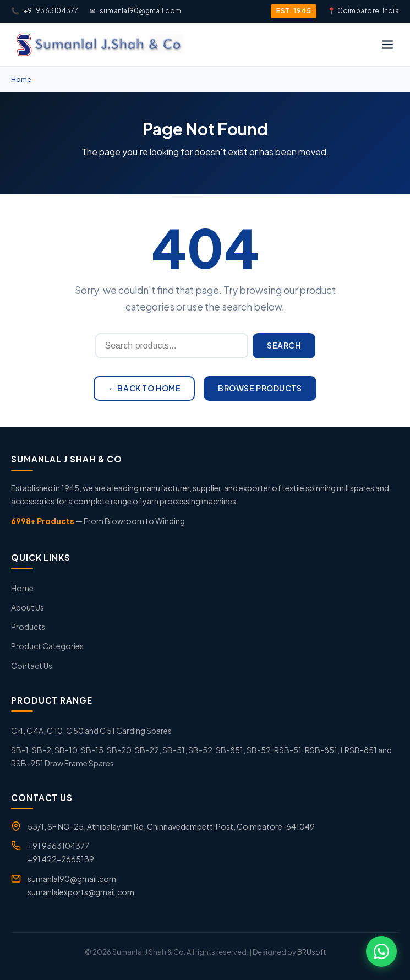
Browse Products (260, 388)
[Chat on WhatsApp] (381, 951)
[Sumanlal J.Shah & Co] (99, 44)
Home (21, 79)
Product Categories (47, 646)
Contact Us (32, 666)
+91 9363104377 (45, 11)
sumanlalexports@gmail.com (81, 892)
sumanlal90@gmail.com (135, 11)
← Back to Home (144, 388)
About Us (28, 607)
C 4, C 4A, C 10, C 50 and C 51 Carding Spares (91, 731)
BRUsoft (311, 952)
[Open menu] (387, 45)
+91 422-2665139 (61, 859)
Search (284, 345)
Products (28, 627)
